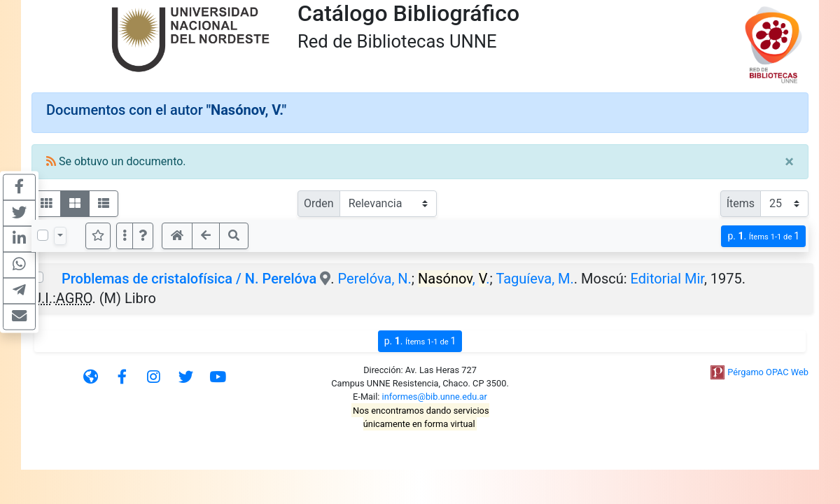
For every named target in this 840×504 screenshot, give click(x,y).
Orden (319, 203)
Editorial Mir (667, 279)
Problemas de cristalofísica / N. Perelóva (189, 279)
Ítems (741, 203)
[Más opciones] (125, 236)
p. (763, 236)
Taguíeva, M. (534, 279)
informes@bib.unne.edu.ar (435, 397)
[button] (143, 236)
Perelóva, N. (375, 279)
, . (454, 279)
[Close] (789, 162)
